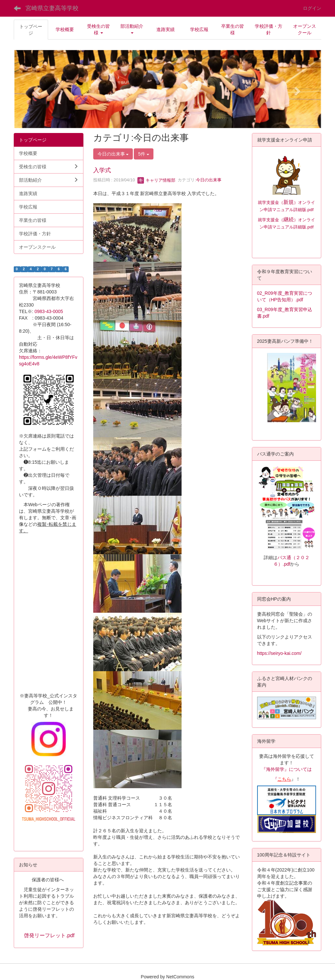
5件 (144, 154)
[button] (98, 29)
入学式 (102, 170)
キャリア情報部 (157, 180)
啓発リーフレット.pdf (49, 935)
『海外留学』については (287, 769)
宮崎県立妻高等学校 (52, 8)
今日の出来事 (209, 180)
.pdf (310, 227)
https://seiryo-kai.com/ (279, 653)
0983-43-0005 (51, 311)
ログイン (312, 8)
